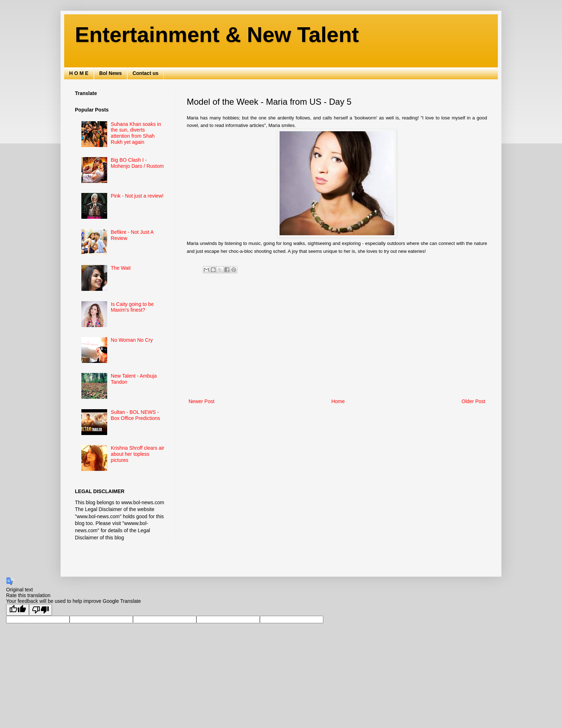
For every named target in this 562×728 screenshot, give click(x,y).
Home (338, 401)
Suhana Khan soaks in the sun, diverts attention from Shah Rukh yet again (136, 133)
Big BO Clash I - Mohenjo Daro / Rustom (137, 163)
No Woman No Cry (132, 340)
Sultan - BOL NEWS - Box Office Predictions (135, 415)
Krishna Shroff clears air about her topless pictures (137, 454)
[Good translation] (18, 610)
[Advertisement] (337, 338)
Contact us (146, 73)
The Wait (121, 268)
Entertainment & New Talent (217, 35)
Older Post (473, 401)
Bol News (111, 73)
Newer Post (201, 401)
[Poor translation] (41, 610)
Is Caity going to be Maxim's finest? (132, 307)
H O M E (79, 73)
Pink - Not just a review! (137, 196)
